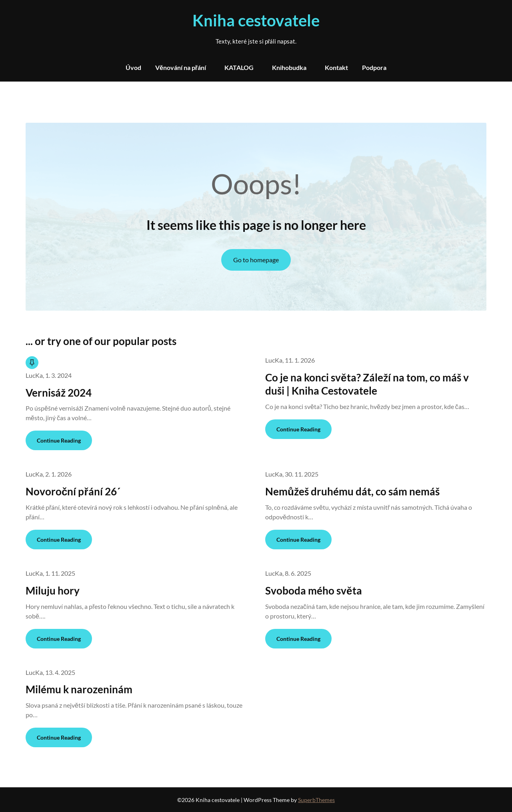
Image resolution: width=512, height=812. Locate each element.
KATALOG (239, 67)
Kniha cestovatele (256, 20)
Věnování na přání (181, 67)
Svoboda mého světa (313, 591)
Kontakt (336, 67)
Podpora (374, 67)
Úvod (133, 67)
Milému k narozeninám (79, 689)
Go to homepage (256, 260)
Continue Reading (59, 440)
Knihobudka (289, 67)
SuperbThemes (316, 800)
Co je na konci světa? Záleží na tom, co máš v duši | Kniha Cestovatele (367, 384)
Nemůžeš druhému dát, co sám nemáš (352, 491)
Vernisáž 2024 (59, 393)
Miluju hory (53, 591)
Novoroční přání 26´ (73, 491)
